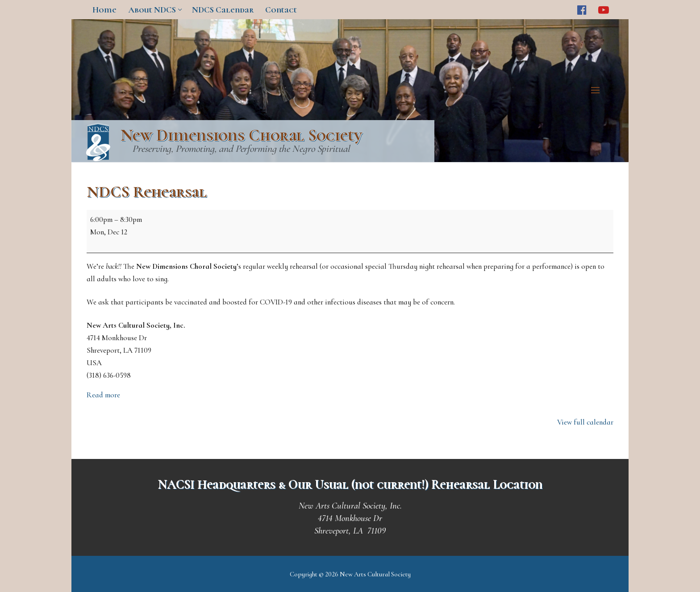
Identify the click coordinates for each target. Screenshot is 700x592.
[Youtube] (604, 10)
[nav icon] (597, 91)
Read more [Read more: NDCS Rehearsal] (103, 395)
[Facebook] (582, 10)
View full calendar (585, 422)
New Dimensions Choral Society (241, 135)
